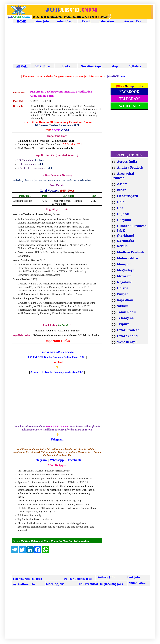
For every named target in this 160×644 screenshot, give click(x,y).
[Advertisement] (80, 44)
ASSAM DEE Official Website (57, 352)
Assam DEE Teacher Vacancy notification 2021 (57, 372)
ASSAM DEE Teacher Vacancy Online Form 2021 (57, 357)
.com (132, 76)
